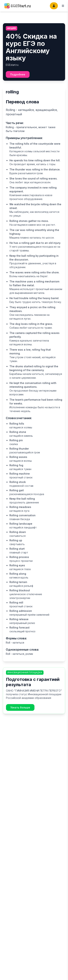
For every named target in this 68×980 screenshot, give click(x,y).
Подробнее (18, 74)
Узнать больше (20, 707)
